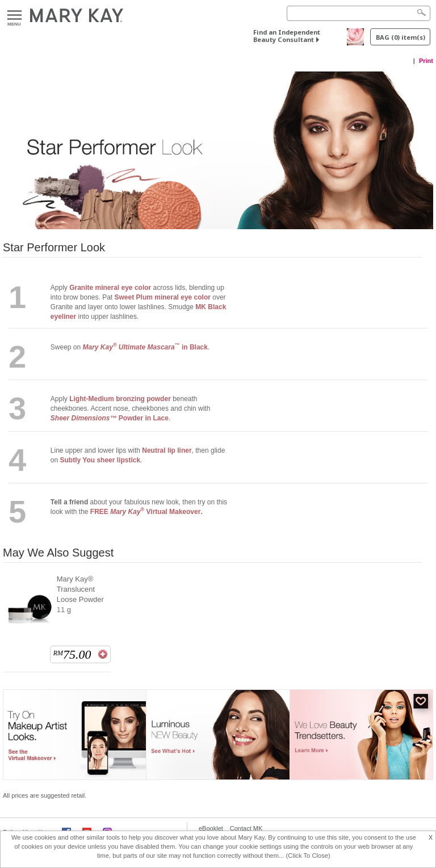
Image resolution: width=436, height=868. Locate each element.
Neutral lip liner (167, 450)
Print (426, 61)
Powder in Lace (110, 418)
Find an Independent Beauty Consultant (287, 36)
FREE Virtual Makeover (146, 512)
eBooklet (211, 828)
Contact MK (246, 828)
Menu (14, 16)
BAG (401, 37)
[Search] (359, 13)
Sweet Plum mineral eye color (163, 297)
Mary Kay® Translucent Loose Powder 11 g (80, 594)
